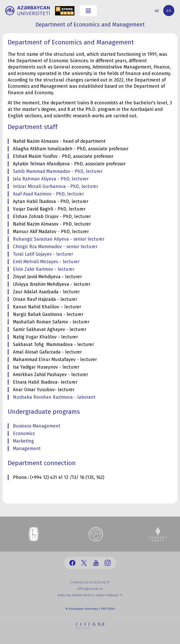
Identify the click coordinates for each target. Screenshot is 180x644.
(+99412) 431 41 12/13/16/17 (90, 582)
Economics (24, 434)
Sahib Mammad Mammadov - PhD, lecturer (58, 171)
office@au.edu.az (90, 589)
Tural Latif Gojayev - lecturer (43, 254)
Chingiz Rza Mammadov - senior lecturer (55, 247)
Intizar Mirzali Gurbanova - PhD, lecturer (56, 187)
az (157, 11)
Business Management (37, 426)
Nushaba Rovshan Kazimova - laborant (54, 397)
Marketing (23, 441)
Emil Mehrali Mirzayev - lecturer (46, 262)
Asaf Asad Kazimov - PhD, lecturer (48, 194)
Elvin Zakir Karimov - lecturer (44, 269)
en (169, 11)
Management (27, 449)
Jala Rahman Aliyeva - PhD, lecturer (51, 179)
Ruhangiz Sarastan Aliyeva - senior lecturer (59, 239)
